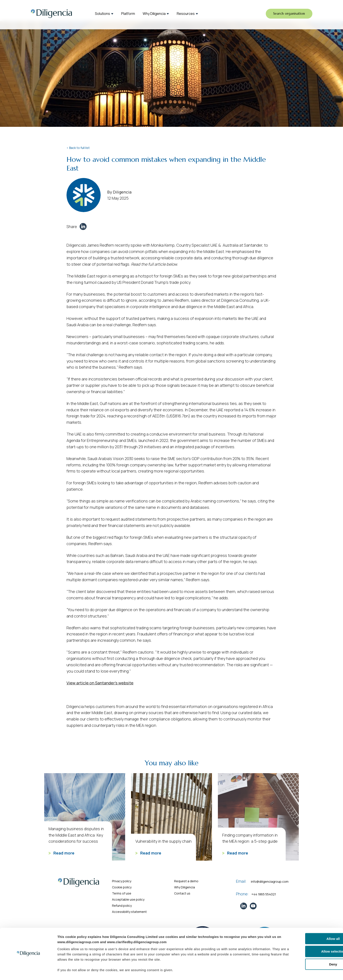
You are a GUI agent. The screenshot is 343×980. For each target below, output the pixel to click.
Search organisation (288, 14)
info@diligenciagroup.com (270, 881)
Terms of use (122, 893)
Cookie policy (122, 887)
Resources (186, 14)
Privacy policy (122, 881)
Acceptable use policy (128, 899)
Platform (128, 14)
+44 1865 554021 (264, 894)
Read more (61, 853)
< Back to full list (78, 148)
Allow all (307, 926)
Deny (307, 952)
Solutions (102, 14)
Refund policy (122, 906)
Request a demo (186, 881)
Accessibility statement (129, 912)
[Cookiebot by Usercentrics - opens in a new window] (28, 971)
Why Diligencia (154, 14)
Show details (228, 971)
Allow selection (306, 939)
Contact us (182, 893)
